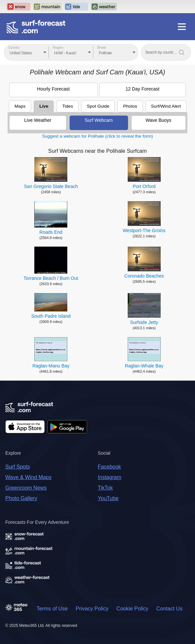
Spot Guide (98, 106)
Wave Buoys (158, 120)
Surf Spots (18, 467)
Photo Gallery (21, 498)
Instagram (109, 477)
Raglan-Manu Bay (51, 366)
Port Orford (144, 186)
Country (14, 48)
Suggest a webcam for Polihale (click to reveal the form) (97, 136)
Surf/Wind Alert (166, 106)
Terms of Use (52, 609)
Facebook (109, 467)
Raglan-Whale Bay (144, 366)
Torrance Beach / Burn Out (51, 278)
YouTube (108, 498)
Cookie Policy (132, 609)
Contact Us (169, 609)
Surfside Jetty (144, 322)
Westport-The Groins (144, 230)
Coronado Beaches (144, 276)
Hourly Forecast (53, 89)
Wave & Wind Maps (28, 477)
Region (58, 48)
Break (102, 48)
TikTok (105, 488)
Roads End (51, 232)
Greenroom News (26, 488)
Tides (67, 106)
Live (44, 106)
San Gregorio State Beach (51, 186)
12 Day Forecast (142, 89)
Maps (20, 106)
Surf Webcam (99, 120)
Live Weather (38, 120)
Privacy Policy (92, 609)
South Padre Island (51, 316)
